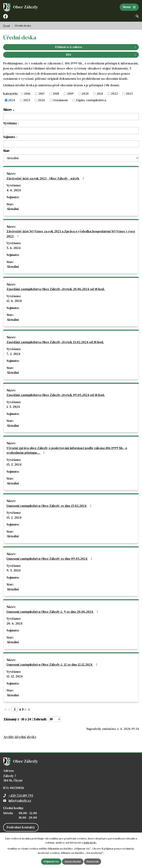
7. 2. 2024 (13, 354)
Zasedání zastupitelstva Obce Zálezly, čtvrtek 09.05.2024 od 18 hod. (56, 395)
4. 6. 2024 (14, 190)
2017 (42, 94)
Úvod (6, 26)
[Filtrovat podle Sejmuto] (71, 144)
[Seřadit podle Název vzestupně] (14, 109)
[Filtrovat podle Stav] (71, 158)
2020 (85, 94)
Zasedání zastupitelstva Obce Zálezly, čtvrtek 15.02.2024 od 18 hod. (55, 342)
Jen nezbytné (73, 861)
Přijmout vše (51, 861)
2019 (70, 94)
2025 (27, 100)
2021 (100, 94)
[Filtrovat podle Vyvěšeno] (71, 131)
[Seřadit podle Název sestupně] (14, 111)
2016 (27, 94)
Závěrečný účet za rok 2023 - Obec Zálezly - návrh (46, 178)
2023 (129, 94)
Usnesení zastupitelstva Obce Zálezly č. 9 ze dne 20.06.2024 (53, 612)
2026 (41, 100)
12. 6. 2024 (14, 301)
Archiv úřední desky (20, 737)
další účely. (90, 843)
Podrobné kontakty (21, 827)
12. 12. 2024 (15, 676)
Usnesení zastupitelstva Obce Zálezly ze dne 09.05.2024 (50, 559)
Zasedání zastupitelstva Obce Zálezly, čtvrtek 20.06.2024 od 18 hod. (56, 289)
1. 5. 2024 (13, 407)
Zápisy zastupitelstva (91, 100)
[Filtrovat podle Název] (71, 117)
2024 (12, 100)
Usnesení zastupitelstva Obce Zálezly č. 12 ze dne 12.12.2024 (53, 665)
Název (7, 110)
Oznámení (60, 100)
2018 (56, 94)
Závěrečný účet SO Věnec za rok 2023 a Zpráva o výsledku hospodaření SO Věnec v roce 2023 (71, 234)
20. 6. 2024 (14, 623)
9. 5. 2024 (14, 570)
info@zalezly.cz (20, 801)
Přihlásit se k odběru (96, 47)
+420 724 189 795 (21, 796)
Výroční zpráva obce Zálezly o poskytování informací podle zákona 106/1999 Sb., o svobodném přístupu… (67, 450)
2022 (114, 94)
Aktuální (13, 209)
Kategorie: (11, 93)
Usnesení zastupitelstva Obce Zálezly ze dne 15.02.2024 (50, 506)
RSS (102, 55)
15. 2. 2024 (14, 464)
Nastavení (93, 861)
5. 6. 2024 (14, 248)
